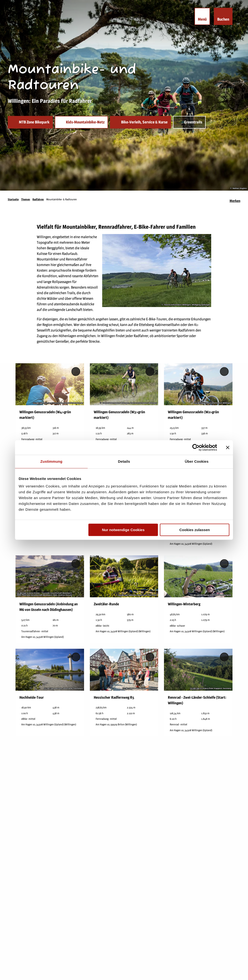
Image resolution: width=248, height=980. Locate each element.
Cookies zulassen (195, 530)
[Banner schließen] (228, 447)
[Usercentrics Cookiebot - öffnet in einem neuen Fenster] (196, 447)
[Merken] (235, 199)
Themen (26, 199)
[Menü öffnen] (202, 16)
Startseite (13, 199)
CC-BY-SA (38, 403)
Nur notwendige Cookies (123, 530)
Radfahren (38, 199)
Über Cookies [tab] (197, 461)
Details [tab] (124, 461)
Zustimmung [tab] (51, 461)
